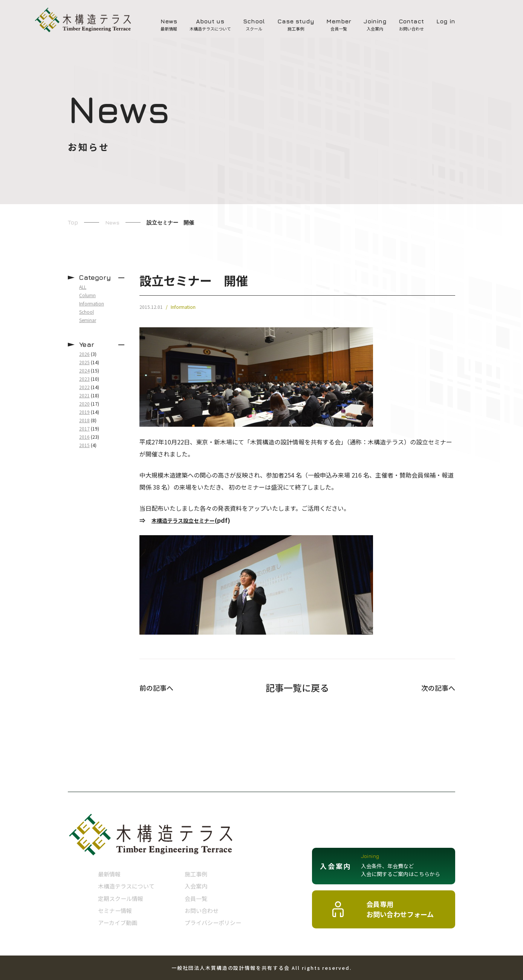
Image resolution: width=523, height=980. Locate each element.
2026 (84, 354)
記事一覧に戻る (297, 688)
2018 (84, 420)
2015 (84, 445)
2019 (84, 412)
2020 (84, 404)
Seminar (88, 320)
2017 (84, 428)
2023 (84, 379)
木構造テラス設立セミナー (188, 520)
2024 (84, 370)
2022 (84, 387)
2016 (84, 437)
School (86, 312)
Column (87, 295)
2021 (84, 395)
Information (183, 307)
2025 (84, 362)
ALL (83, 287)
